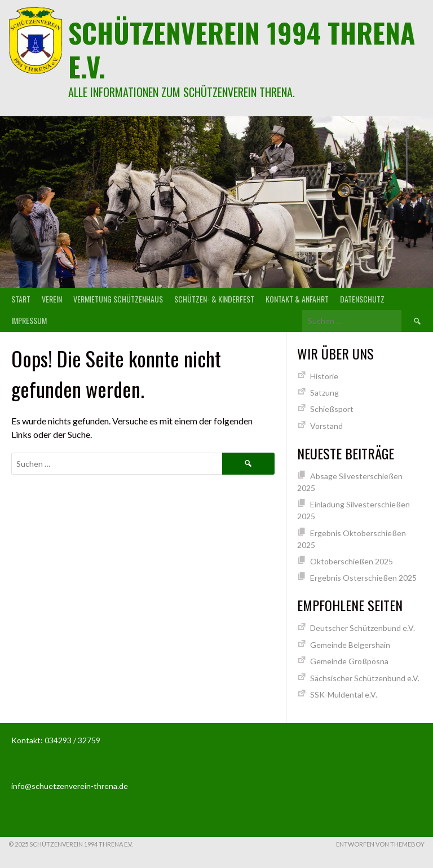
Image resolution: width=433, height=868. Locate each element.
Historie (324, 376)
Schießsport (332, 409)
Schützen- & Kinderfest (214, 299)
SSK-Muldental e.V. (344, 694)
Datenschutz (362, 299)
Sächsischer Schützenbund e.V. (365, 678)
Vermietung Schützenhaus (118, 299)
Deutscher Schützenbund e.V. (363, 628)
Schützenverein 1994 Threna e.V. (242, 49)
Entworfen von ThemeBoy (380, 844)
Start (21, 299)
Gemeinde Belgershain (350, 645)
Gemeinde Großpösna (349, 661)
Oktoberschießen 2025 (352, 561)
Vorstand (326, 426)
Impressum (29, 320)
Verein (52, 299)
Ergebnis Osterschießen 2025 (363, 578)
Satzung (324, 393)
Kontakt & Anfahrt (297, 299)
